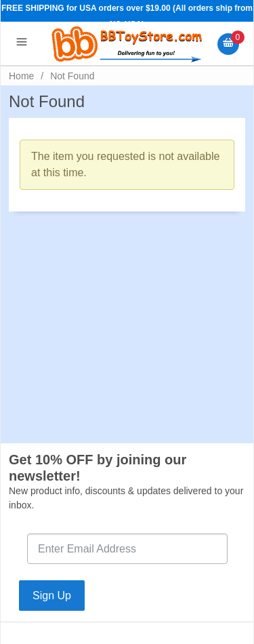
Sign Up (52, 596)
